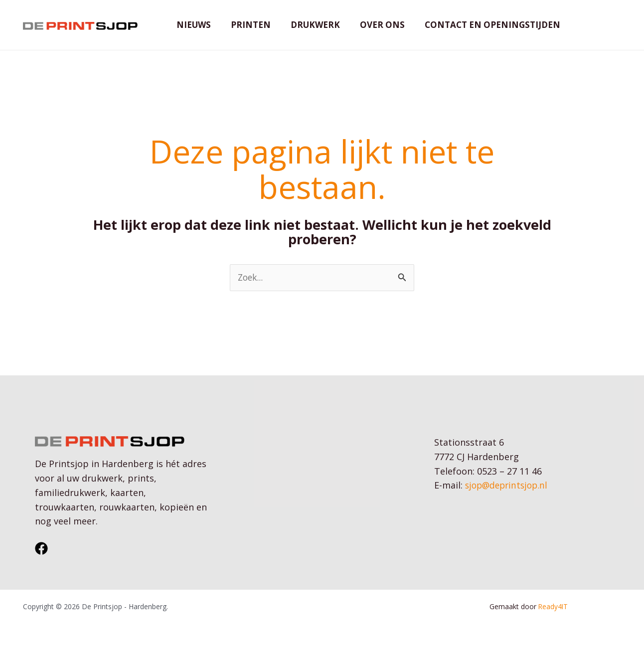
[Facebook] (41, 564)
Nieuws (192, 32)
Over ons (372, 32)
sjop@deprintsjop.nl (509, 500)
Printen (246, 32)
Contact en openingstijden (479, 32)
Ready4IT (554, 622)
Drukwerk (308, 32)
